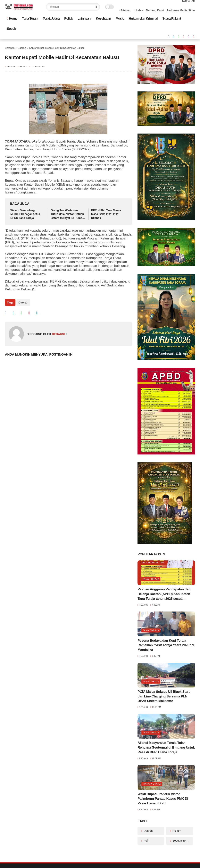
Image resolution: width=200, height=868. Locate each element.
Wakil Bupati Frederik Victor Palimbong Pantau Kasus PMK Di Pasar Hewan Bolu (163, 799)
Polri (146, 841)
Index (139, 10)
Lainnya (83, 19)
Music (120, 19)
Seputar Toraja (181, 841)
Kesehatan (103, 19)
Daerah (22, 48)
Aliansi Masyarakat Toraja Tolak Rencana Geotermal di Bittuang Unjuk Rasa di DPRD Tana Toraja (166, 747)
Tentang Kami (155, 10)
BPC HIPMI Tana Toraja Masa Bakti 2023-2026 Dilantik (106, 214)
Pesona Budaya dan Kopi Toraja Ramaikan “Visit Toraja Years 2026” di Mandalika (166, 645)
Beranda (10, 48)
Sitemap (125, 10)
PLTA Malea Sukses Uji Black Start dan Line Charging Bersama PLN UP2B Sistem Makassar (163, 696)
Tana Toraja (30, 19)
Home (12, 19)
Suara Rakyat (172, 19)
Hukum (176, 831)
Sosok (11, 29)
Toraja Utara (51, 19)
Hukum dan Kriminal (143, 19)
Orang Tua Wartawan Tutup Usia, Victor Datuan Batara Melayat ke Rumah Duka (67, 214)
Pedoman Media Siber (181, 10)
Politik (69, 19)
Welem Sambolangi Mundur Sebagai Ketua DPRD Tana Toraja (25, 214)
